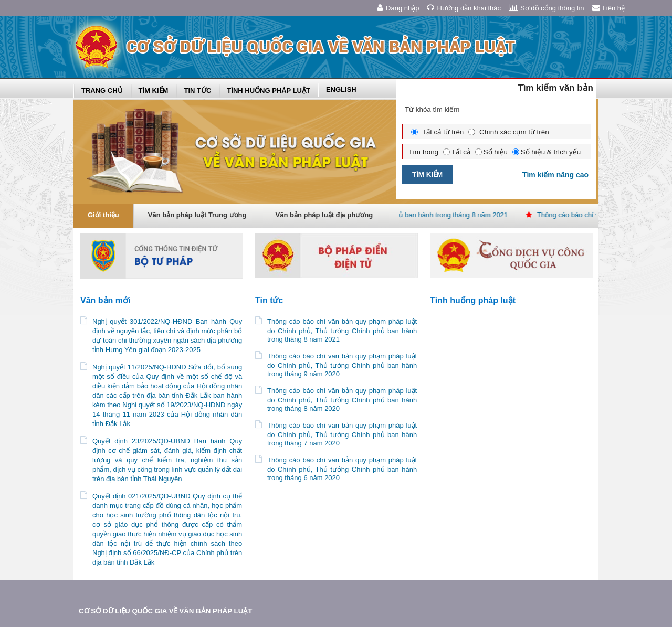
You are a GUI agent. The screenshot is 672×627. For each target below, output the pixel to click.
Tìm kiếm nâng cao (556, 175)
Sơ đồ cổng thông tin (547, 8)
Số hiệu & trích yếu (547, 152)
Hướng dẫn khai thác (464, 8)
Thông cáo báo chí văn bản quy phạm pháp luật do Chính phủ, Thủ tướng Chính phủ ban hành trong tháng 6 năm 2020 (342, 469)
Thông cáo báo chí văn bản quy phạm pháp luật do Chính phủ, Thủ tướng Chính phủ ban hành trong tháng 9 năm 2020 (342, 365)
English (341, 89)
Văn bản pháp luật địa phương (324, 215)
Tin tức (197, 91)
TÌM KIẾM (427, 174)
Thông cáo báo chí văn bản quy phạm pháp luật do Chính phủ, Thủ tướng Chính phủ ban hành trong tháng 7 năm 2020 (342, 434)
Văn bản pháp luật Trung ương (197, 215)
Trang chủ (102, 91)
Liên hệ (608, 8)
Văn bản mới (105, 300)
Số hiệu (491, 152)
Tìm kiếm (154, 91)
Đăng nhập (398, 8)
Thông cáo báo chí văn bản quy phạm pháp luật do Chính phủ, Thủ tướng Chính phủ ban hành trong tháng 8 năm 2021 (342, 330)
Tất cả (457, 152)
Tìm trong (423, 152)
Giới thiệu (103, 215)
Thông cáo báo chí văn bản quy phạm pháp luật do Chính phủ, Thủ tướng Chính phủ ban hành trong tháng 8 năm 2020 (342, 400)
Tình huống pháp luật (269, 91)
